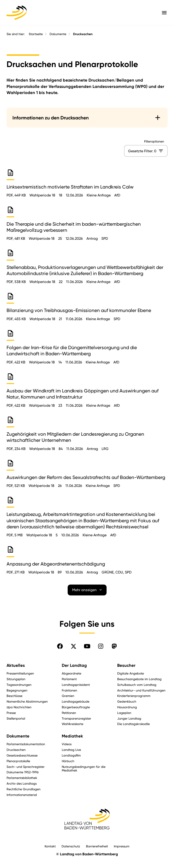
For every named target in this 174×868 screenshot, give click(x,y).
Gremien (68, 696)
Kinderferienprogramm (134, 696)
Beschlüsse (14, 696)
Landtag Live (71, 750)
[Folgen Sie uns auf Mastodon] (114, 646)
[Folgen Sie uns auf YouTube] (87, 646)
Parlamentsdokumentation (26, 744)
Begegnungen (17, 690)
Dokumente (58, 34)
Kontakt (50, 846)
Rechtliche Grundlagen (24, 789)
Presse (11, 713)
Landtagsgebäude (76, 701)
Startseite (36, 34)
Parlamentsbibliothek (22, 778)
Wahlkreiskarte (73, 724)
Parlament (69, 679)
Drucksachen (83, 34)
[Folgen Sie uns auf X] (74, 646)
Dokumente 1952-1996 (23, 772)
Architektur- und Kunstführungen (141, 690)
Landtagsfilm (71, 755)
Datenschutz (71, 846)
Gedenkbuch (127, 701)
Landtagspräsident (76, 685)
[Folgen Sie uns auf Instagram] (101, 646)
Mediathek (72, 736)
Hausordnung (127, 707)
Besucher (126, 665)
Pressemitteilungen (20, 673)
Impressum (122, 846)
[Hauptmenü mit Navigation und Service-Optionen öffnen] (164, 13)
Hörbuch (68, 761)
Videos (67, 744)
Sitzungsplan (16, 679)
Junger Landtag (129, 718)
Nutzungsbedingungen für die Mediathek (84, 769)
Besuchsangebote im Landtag (139, 679)
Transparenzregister (76, 718)
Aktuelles (16, 665)
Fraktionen (69, 690)
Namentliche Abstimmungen (27, 701)
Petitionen (69, 713)
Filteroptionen (154, 141)
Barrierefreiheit (97, 846)
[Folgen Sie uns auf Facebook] (60, 646)
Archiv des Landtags (22, 783)
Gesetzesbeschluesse (22, 755)
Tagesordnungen (19, 685)
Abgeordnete (72, 673)
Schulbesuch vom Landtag (137, 685)
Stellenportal (16, 718)
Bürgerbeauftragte (76, 707)
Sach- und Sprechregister (26, 767)
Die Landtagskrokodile (133, 724)
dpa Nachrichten (19, 707)
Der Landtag (74, 665)
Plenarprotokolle (18, 761)
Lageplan (124, 713)
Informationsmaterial (22, 795)
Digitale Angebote (131, 673)
